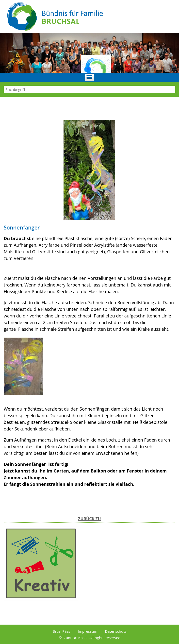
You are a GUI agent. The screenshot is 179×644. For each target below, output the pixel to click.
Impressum (88, 631)
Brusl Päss (62, 631)
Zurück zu (89, 519)
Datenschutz (116, 631)
